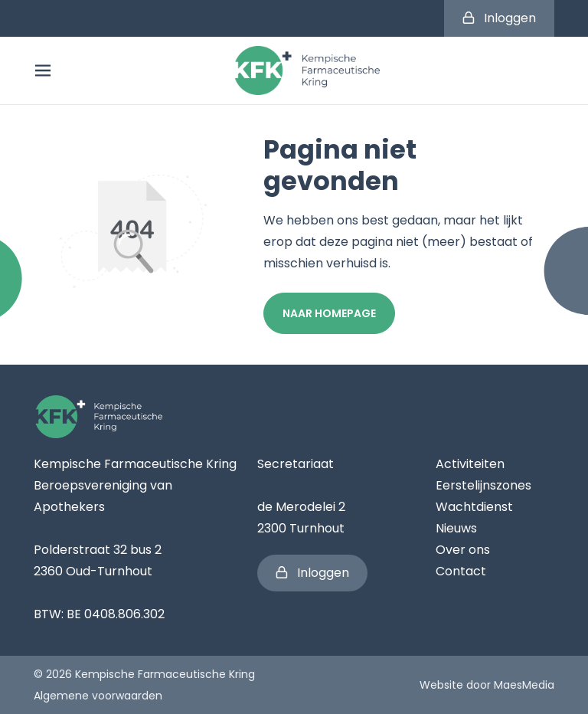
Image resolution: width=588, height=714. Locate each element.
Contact (461, 571)
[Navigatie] (43, 70)
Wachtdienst (474, 507)
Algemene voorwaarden (98, 696)
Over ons (463, 550)
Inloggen (499, 18)
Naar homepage (329, 313)
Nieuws (456, 528)
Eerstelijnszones (483, 485)
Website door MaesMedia (487, 685)
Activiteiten (470, 464)
